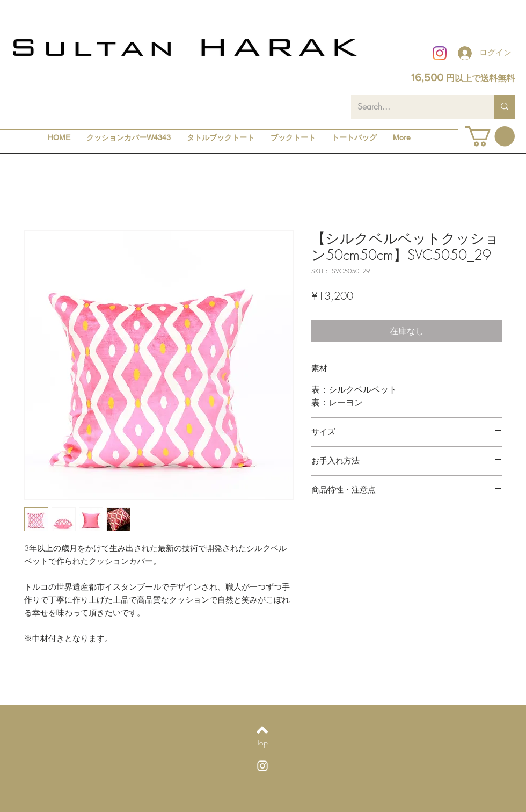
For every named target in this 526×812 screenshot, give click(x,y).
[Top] (262, 743)
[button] (490, 136)
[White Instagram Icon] (262, 766)
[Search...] (415, 107)
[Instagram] (440, 53)
